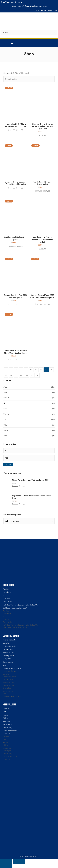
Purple (6, 414)
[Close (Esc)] (22, 861)
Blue (5, 392)
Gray (5, 403)
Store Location (8, 602)
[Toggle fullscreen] (9, 861)
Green (6, 409)
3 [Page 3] (21, 370)
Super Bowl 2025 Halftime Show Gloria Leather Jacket (16, 352)
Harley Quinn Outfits (9, 646)
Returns (5, 715)
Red (5, 419)
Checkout (6, 709)
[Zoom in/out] (3, 861)
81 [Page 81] (31, 370)
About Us (6, 589)
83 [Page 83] (41, 370)
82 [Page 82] (36, 370)
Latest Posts (7, 592)
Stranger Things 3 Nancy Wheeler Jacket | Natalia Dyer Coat (42, 127)
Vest (4, 665)
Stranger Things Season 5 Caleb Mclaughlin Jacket (16, 183)
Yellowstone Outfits (9, 640)
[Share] (16, 861)
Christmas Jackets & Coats (12, 668)
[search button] (54, 33)
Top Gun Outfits (8, 649)
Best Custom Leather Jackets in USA (15, 608)
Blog (4, 595)
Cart (4, 712)
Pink (5, 436)
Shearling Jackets (9, 656)
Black (6, 387)
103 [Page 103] (32, 375)
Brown (6, 430)
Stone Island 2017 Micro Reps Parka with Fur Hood (16, 125)
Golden (6, 398)
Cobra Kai (6, 643)
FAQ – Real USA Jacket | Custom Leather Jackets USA (21, 605)
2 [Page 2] (16, 370)
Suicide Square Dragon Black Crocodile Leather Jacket (42, 240)
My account (7, 721)
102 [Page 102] (27, 375)
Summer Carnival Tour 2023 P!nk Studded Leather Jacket (42, 296)
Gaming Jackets (8, 652)
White (6, 425)
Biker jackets (7, 659)
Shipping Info (7, 724)
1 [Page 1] (11, 370)
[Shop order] (29, 79)
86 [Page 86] (6, 375)
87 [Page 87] (11, 375)
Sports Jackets (8, 662)
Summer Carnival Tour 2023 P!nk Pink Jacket (16, 296)
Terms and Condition (10, 731)
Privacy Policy (7, 728)
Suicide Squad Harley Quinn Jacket (16, 239)
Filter (8, 464)
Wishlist (5, 718)
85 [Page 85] (51, 370)
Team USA (6, 734)
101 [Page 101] (21, 375)
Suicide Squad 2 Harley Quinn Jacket (42, 183)
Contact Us (7, 599)
